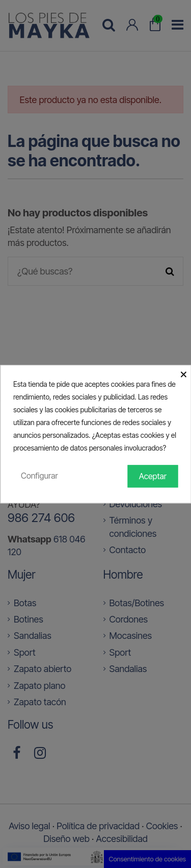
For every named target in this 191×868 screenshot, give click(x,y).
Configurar (39, 476)
